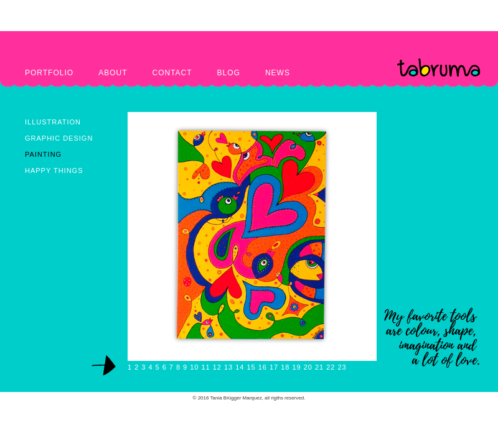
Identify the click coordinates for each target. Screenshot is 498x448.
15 (251, 367)
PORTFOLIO (49, 73)
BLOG (229, 73)
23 (342, 367)
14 (240, 367)
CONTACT (172, 73)
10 (194, 367)
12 (217, 367)
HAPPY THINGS (54, 170)
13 (228, 367)
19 (296, 367)
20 (308, 367)
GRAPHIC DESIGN (59, 138)
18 (285, 367)
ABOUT (113, 73)
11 (205, 367)
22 (331, 367)
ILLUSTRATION (53, 122)
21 (319, 367)
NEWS (278, 73)
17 (274, 367)
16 (263, 367)
